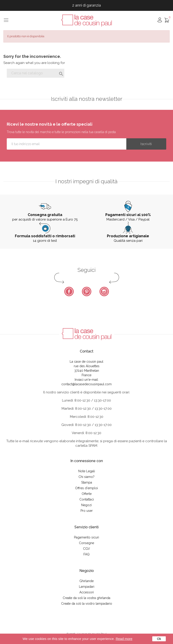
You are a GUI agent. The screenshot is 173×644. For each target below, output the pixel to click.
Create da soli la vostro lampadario (87, 604)
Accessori (87, 592)
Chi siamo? (86, 477)
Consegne (86, 543)
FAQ (86, 554)
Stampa (87, 482)
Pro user (87, 511)
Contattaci (87, 499)
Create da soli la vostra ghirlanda (86, 598)
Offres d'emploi (86, 488)
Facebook (69, 291)
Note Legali (87, 471)
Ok (159, 639)
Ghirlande (86, 581)
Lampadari (87, 587)
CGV (86, 549)
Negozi (86, 505)
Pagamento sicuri (86, 537)
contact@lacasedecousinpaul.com (86, 384)
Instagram (104, 291)
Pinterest (87, 291)
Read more (124, 639)
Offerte (87, 494)
